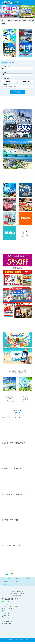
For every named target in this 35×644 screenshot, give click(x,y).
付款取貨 (28, 579)
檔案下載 (7, 585)
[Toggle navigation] (32, 2)
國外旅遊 (5, 62)
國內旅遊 (12, 62)
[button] (3, 11)
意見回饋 (28, 582)
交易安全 (17, 582)
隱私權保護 (7, 582)
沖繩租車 (10, 20)
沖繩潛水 (17, 20)
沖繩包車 (25, 20)
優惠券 (4, 24)
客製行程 (3, 20)
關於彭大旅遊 (7, 579)
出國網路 (32, 20)
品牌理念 (17, 579)
